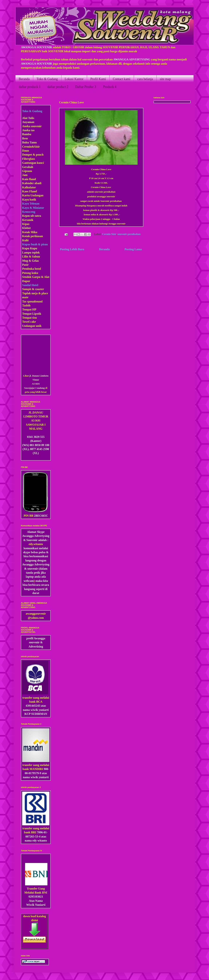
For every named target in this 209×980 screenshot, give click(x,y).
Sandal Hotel (30, 285)
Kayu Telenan (31, 204)
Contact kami (122, 79)
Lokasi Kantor (74, 79)
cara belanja (145, 79)
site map (165, 79)
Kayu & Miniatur (33, 208)
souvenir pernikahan (129, 234)
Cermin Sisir (109, 234)
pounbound (35, 301)
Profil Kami (98, 79)
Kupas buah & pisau (35, 244)
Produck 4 (110, 87)
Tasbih (26, 305)
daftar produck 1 (30, 87)
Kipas (26, 224)
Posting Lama (133, 249)
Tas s (25, 301)
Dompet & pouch (33, 155)
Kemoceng (29, 212)
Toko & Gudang (47, 79)
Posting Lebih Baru (72, 249)
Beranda (24, 79)
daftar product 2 (58, 87)
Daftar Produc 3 (86, 87)
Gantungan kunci (33, 163)
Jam (25, 175)
